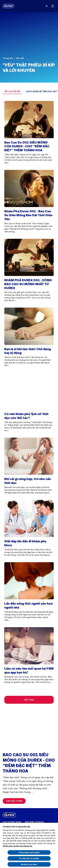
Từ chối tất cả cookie (29, 858)
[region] (29, 845)
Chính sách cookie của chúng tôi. (18, 846)
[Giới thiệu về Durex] (34, 822)
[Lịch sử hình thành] (12, 822)
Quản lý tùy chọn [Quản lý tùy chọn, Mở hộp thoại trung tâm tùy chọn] (29, 864)
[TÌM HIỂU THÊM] (14, 801)
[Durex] (7, 6)
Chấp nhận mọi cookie (29, 852)
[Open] (47, 6)
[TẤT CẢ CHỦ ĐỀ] (12, 91)
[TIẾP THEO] (29, 700)
